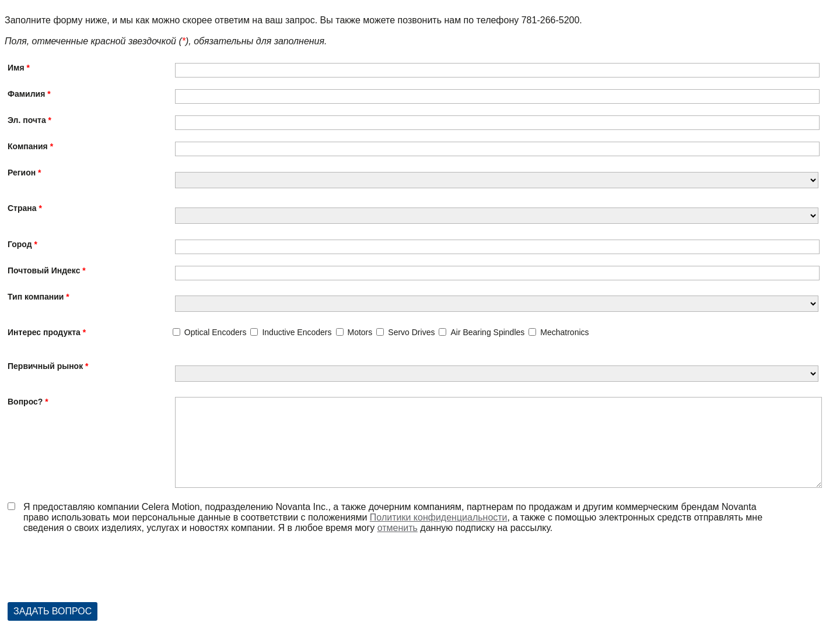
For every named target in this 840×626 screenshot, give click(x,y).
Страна (22, 208)
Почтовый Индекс (44, 270)
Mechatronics (564, 332)
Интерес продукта (44, 332)
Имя (16, 68)
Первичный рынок (45, 366)
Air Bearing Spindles (487, 332)
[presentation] (96, 574)
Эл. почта (27, 120)
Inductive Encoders (297, 332)
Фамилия (26, 94)
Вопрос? (25, 402)
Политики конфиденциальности (439, 517)
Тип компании (36, 297)
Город (20, 244)
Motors (360, 332)
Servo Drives (411, 332)
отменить (398, 528)
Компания (28, 146)
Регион (22, 173)
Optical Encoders (216, 332)
